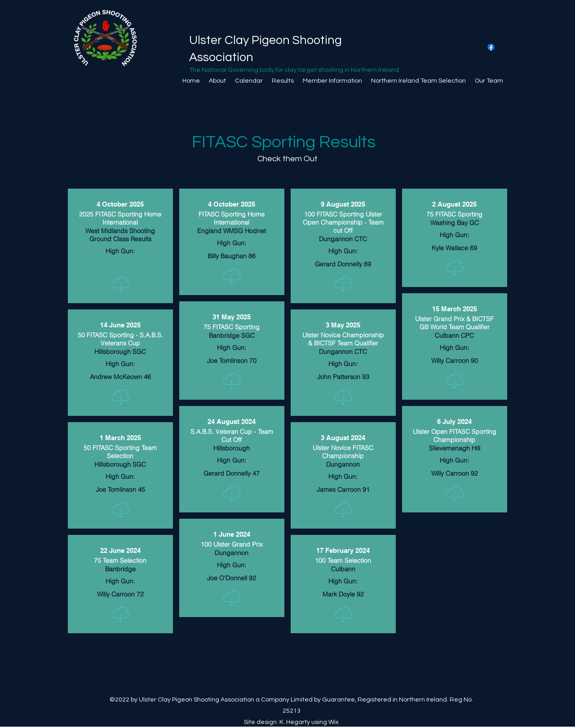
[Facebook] (491, 47)
